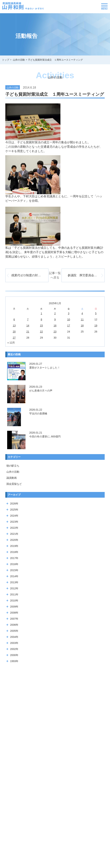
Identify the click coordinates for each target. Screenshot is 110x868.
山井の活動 (13, 472)
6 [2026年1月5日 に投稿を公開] (14, 319)
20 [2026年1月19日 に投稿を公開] (14, 332)
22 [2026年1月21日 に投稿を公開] (42, 332)
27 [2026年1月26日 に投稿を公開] (14, 338)
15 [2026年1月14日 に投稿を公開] (42, 326)
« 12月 (11, 343)
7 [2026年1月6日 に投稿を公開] (28, 319)
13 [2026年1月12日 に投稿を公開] (14, 326)
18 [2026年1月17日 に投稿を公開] (82, 326)
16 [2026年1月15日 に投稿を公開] (55, 326)
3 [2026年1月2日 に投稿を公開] (69, 313)
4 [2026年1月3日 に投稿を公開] (82, 313)
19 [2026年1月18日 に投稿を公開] (96, 326)
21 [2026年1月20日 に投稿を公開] (28, 332)
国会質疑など (14, 484)
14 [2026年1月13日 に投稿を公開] (28, 326)
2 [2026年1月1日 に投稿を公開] (55, 313)
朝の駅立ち (13, 466)
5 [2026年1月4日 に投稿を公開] (96, 313)
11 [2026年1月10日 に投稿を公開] (82, 319)
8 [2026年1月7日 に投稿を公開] (41, 319)
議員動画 (12, 478)
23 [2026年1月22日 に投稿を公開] (55, 332)
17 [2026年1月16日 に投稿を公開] (69, 326)
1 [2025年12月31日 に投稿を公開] (41, 313)
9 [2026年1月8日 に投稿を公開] (55, 319)
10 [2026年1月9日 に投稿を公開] (69, 319)
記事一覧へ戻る (55, 275)
